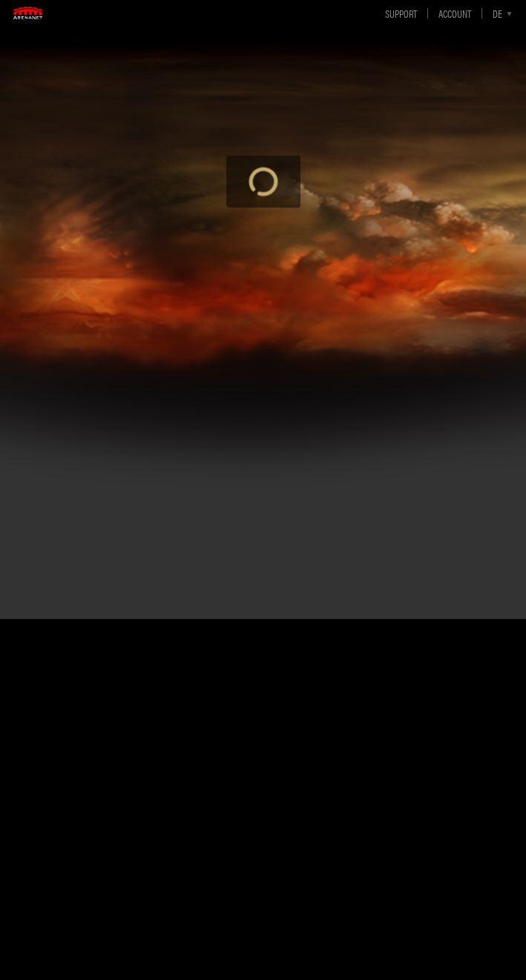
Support (401, 13)
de (497, 13)
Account (455, 13)
